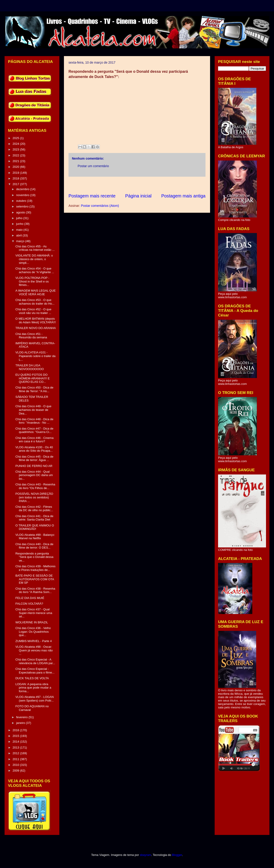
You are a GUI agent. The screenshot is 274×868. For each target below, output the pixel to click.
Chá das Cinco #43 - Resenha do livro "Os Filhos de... (35, 486)
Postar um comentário (93, 166)
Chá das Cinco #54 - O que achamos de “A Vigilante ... (35, 270)
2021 (16, 161)
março (21, 241)
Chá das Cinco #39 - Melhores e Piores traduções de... (35, 568)
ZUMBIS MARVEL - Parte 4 (33, 641)
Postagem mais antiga (183, 196)
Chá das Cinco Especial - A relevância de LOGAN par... (35, 661)
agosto (21, 212)
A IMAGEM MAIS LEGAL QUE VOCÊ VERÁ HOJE (36, 292)
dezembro (23, 189)
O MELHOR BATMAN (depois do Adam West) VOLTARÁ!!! (36, 320)
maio (20, 230)
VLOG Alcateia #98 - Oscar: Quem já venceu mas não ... (34, 650)
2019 (16, 173)
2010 (16, 765)
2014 (16, 742)
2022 (16, 155)
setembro (23, 206)
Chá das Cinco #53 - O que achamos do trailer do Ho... (35, 302)
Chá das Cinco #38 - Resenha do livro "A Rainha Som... (35, 590)
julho (20, 218)
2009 (16, 771)
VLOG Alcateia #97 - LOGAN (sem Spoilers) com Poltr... (34, 699)
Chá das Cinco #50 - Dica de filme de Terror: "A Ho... (34, 389)
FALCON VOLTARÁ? (29, 604)
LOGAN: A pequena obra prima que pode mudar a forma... (33, 688)
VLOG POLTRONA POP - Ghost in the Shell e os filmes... (32, 281)
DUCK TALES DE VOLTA (32, 678)
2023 (16, 149)
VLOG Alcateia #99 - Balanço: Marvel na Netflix (35, 537)
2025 (16, 138)
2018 (16, 178)
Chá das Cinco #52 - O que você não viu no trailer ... (33, 311)
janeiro (21, 723)
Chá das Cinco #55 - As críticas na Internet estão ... (35, 248)
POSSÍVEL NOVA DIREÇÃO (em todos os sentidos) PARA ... (34, 497)
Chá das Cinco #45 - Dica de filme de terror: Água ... (34, 458)
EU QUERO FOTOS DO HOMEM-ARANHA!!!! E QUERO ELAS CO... (32, 378)
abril (19, 235)
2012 (16, 753)
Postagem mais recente (92, 196)
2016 (16, 730)
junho (20, 224)
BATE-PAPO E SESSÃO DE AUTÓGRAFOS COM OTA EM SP (35, 579)
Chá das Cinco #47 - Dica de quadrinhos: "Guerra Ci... (34, 430)
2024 (16, 144)
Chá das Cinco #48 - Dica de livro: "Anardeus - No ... (34, 421)
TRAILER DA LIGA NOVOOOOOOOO (29, 367)
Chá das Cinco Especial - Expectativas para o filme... (35, 671)
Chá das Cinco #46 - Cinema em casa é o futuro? (34, 440)
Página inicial (138, 196)
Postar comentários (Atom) (100, 206)
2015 (16, 736)
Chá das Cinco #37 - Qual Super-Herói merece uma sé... (34, 613)
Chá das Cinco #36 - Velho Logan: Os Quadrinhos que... (33, 632)
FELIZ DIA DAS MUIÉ (30, 598)
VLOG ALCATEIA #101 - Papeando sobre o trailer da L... (35, 356)
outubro (22, 201)
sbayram (145, 855)
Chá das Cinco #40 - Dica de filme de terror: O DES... (34, 546)
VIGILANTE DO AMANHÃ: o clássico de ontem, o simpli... (34, 259)
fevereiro (22, 717)
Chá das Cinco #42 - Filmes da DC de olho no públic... (34, 509)
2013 (16, 748)
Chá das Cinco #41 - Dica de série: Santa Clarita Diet (34, 518)
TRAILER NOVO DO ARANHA (36, 328)
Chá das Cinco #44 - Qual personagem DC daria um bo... (34, 475)
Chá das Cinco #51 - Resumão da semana (31, 336)
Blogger (177, 855)
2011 (16, 759)
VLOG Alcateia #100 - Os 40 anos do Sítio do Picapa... (34, 449)
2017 (16, 184)
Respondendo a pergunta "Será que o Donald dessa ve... (34, 557)
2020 (16, 167)
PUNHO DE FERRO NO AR (34, 466)
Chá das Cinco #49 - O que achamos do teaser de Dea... (33, 410)
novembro (23, 195)
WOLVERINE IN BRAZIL (32, 622)
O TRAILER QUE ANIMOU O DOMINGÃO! (35, 527)
